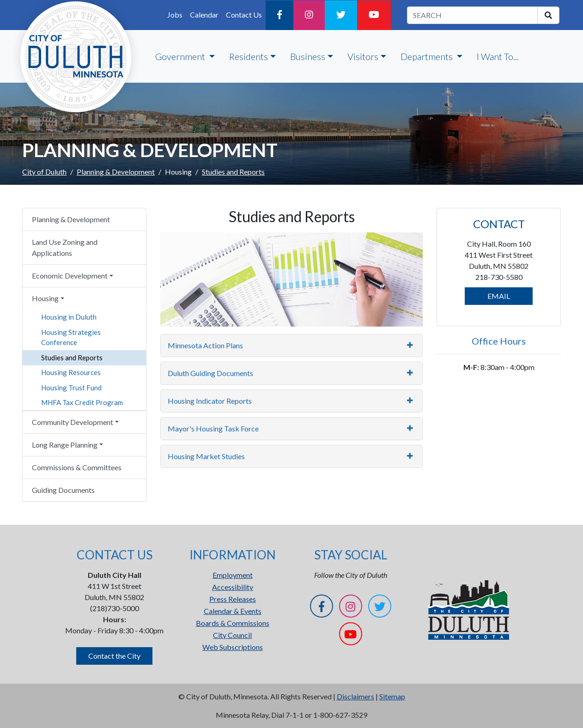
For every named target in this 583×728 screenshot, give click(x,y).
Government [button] (181, 56)
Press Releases (233, 599)
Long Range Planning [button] (65, 445)
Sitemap (392, 696)
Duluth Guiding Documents (210, 373)
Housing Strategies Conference (71, 337)
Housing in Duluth (69, 317)
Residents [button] (249, 56)
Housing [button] (45, 298)
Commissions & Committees (77, 467)
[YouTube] (374, 15)
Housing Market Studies (206, 456)
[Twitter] (341, 15)
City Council (232, 635)
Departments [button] (428, 56)
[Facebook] (279, 15)
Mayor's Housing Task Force (213, 428)
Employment (233, 575)
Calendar (204, 15)
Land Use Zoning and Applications (65, 247)
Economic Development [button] (70, 276)
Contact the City (114, 656)
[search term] (472, 15)
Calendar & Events (233, 611)
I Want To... (498, 56)
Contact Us (244, 15)
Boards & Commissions (233, 623)
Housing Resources (71, 372)
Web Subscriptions (233, 647)
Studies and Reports (72, 358)
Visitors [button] (363, 56)
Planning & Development (116, 172)
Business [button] (308, 56)
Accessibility (233, 587)
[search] (548, 15)
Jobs (175, 15)
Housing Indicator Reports (210, 401)
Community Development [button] (73, 422)
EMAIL (499, 296)
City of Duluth (44, 172)
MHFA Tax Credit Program (82, 402)
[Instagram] (309, 15)
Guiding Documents (63, 490)
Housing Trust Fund (71, 388)
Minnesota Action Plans (205, 345)
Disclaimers (355, 696)
